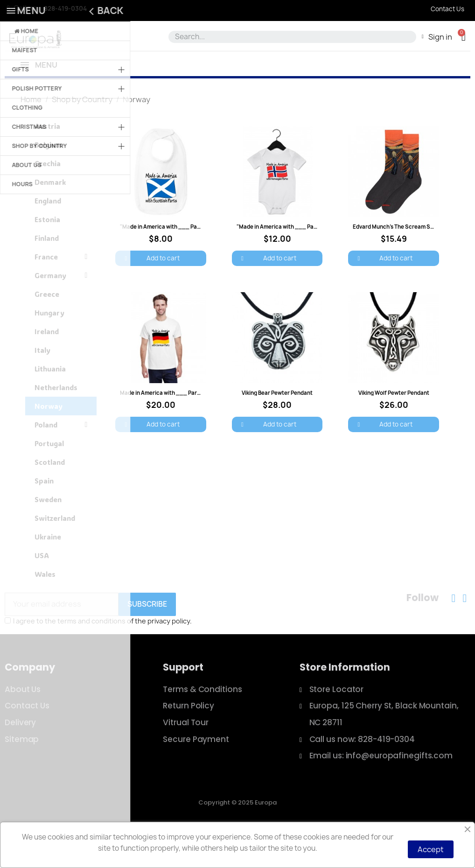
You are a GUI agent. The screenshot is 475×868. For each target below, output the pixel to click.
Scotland (50, 496)
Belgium (48, 178)
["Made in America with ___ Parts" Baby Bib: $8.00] (161, 230)
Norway (49, 440)
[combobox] (291, 37)
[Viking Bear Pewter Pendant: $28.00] (277, 396)
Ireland (47, 365)
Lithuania (50, 402)
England (48, 234)
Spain (44, 514)
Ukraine (48, 570)
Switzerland (55, 552)
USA (42, 589)
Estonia (47, 253)
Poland (61, 458)
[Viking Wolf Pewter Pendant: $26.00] (393, 396)
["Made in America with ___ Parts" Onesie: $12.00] (277, 230)
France (61, 290)
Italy (42, 384)
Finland (47, 272)
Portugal (49, 477)
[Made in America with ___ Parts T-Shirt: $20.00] (161, 396)
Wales (45, 608)
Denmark (50, 216)
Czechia (48, 197)
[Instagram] (465, 632)
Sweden (48, 533)
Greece (47, 328)
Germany (61, 309)
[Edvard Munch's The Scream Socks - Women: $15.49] (393, 230)
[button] (464, 37)
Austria (47, 160)
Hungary (49, 346)
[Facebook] (454, 632)
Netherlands (56, 421)
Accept (431, 849)
